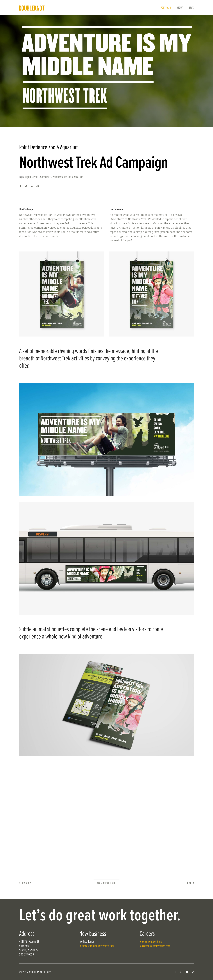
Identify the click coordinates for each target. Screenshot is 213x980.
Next (189, 883)
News (191, 8)
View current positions (151, 942)
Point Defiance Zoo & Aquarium (68, 177)
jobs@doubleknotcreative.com (155, 946)
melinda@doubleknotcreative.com (97, 946)
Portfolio (166, 8)
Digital (28, 177)
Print (36, 177)
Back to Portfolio (106, 883)
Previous (27, 883)
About (180, 8)
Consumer (45, 177)
